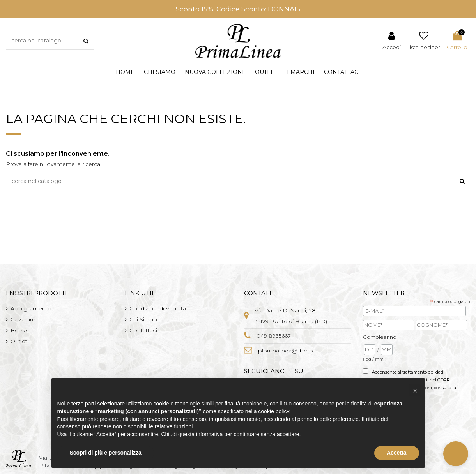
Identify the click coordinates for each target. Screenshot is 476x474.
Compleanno (380, 337)
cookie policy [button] (273, 411)
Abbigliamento (31, 308)
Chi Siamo (143, 319)
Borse (19, 330)
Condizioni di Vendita (158, 308)
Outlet (19, 341)
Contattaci (143, 330)
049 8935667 (274, 336)
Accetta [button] (397, 453)
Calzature (23, 319)
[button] (215, 72)
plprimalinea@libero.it (288, 351)
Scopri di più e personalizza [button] (106, 453)
